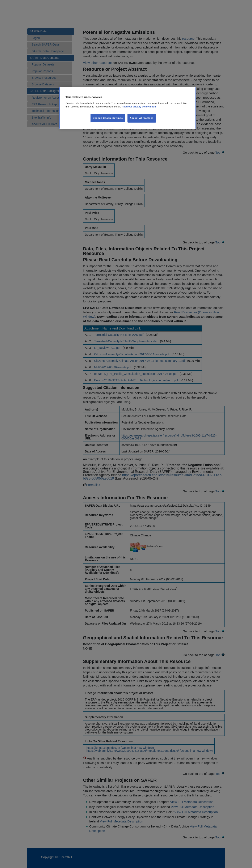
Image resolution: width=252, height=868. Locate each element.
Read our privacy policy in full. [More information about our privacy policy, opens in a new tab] (139, 107)
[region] (127, 108)
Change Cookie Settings (108, 118)
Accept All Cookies (142, 118)
